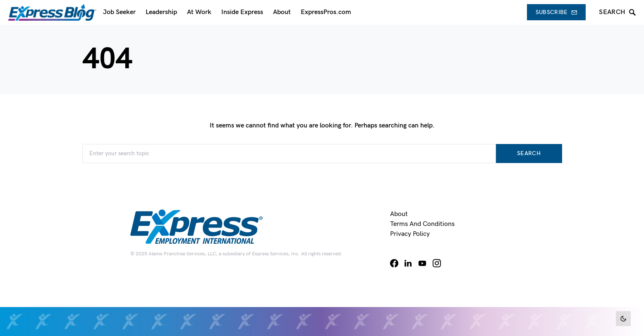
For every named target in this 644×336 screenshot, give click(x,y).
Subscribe (557, 12)
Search (529, 153)
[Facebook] (394, 263)
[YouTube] (422, 263)
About (399, 214)
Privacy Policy (410, 234)
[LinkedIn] (408, 263)
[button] (623, 319)
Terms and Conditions (422, 224)
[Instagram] (437, 263)
